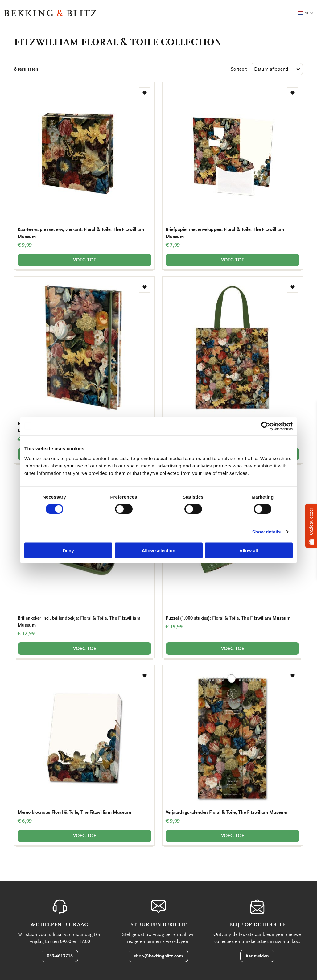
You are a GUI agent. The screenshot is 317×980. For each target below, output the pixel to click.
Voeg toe (85, 260)
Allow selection (158, 550)
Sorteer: (239, 69)
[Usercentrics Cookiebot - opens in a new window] (266, 426)
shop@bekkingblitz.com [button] (158, 956)
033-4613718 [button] (60, 956)
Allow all (249, 550)
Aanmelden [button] (257, 956)
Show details (267, 532)
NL (306, 13)
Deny (68, 550)
